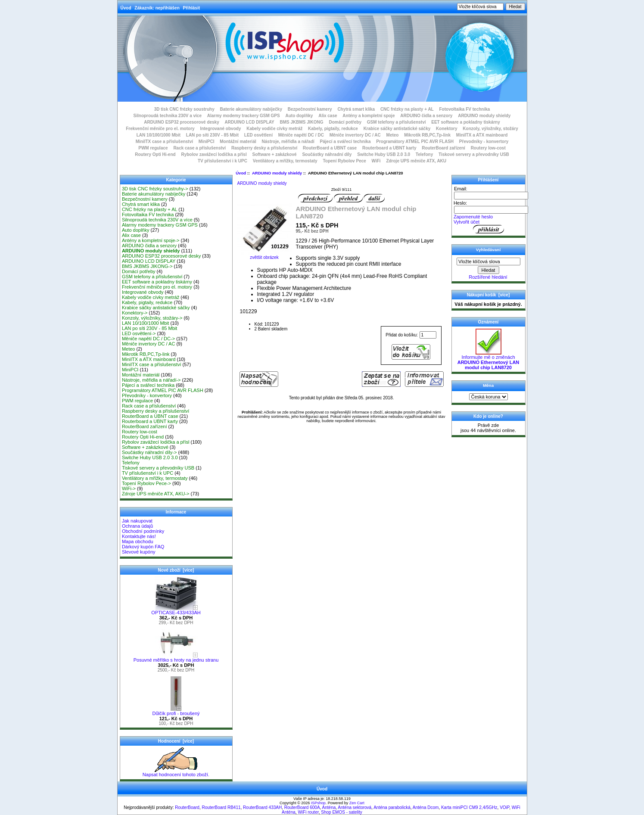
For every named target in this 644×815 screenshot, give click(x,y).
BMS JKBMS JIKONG (302, 122)
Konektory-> (135, 313)
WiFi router (308, 812)
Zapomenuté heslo (473, 217)
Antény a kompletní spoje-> (151, 240)
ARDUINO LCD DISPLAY (250, 122)
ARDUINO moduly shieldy (277, 173)
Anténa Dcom (426, 807)
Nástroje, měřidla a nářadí (288, 142)
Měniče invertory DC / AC (355, 135)
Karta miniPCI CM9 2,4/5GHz (469, 807)
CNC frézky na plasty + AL (407, 109)
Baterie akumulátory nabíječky (251, 109)
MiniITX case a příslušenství (164, 142)
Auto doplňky (299, 116)
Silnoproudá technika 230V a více (168, 116)
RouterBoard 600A (302, 807)
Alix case (328, 116)
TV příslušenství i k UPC (222, 161)
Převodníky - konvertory (484, 142)
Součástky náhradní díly (327, 154)
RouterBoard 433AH (262, 807)
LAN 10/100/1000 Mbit (159, 135)
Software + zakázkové (275, 154)
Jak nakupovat (137, 521)
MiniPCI (207, 142)
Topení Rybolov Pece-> (146, 483)
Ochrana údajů (137, 526)
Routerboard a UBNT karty (389, 148)
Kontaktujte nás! (139, 536)
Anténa (329, 807)
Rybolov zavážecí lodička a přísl (214, 154)
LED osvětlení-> (139, 333)
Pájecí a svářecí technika (345, 142)
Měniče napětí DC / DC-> (148, 339)
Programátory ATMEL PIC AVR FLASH (415, 142)
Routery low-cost (488, 148)
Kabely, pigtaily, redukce (333, 129)
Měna (488, 385)
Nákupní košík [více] (488, 295)
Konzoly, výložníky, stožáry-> (152, 318)
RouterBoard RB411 (221, 807)
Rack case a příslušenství (199, 148)
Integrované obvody (220, 129)
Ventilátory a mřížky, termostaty (285, 161)
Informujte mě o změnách (488, 360)
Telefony (424, 154)
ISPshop (318, 803)
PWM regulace (153, 148)
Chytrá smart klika (356, 109)
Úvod (126, 8)
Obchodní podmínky (143, 531)
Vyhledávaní (488, 250)
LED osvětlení (258, 135)
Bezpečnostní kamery (310, 109)
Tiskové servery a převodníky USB (474, 154)
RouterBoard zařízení (443, 148)
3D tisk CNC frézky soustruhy (184, 109)
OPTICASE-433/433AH (176, 610)
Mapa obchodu (138, 541)
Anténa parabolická (392, 807)
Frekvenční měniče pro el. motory (160, 129)
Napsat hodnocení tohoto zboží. (176, 772)
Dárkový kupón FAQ (143, 547)
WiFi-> (129, 488)
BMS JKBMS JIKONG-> (147, 266)
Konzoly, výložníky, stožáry (490, 129)
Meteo (393, 135)
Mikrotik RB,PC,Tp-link (427, 135)
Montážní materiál (238, 142)
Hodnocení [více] (176, 741)
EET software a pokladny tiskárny (466, 122)
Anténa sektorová (355, 807)
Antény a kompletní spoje (369, 116)
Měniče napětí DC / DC (301, 135)
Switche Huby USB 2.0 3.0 (384, 154)
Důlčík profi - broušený (176, 711)
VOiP (504, 807)
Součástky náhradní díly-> (149, 452)
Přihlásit (191, 8)
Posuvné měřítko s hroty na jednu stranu (176, 658)
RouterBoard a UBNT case (330, 148)
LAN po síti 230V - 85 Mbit (212, 135)
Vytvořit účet (467, 222)
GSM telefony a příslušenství (397, 122)
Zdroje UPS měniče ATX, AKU (416, 161)
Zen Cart (357, 803)
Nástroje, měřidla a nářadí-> (151, 380)
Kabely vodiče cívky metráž (274, 129)
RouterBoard (187, 807)
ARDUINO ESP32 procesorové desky (182, 122)
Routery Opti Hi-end (155, 154)
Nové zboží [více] (176, 570)
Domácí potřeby (345, 122)
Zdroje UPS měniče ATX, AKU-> (156, 494)
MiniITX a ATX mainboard (482, 135)
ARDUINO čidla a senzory (426, 116)
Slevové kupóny (139, 552)
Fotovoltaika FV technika (465, 109)
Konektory (446, 129)
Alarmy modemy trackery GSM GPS (244, 116)
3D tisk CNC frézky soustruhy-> (155, 189)
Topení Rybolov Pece (344, 161)
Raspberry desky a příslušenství (264, 148)
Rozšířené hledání (488, 277)
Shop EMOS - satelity (342, 812)
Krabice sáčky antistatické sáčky (397, 129)
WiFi (376, 161)
